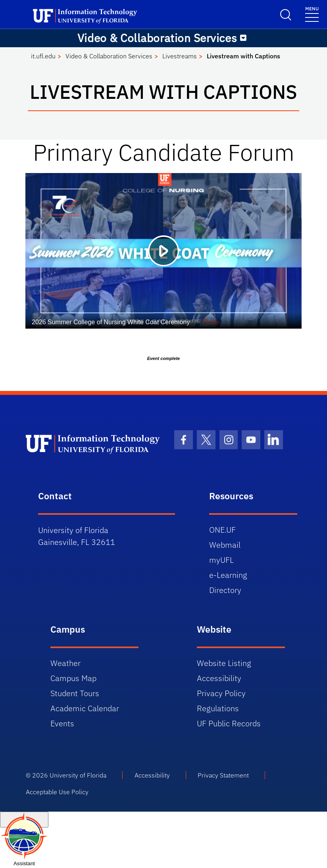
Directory (225, 590)
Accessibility (219, 678)
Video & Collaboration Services (109, 56)
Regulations (218, 708)
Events (62, 723)
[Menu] (312, 14)
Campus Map (73, 678)
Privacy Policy (221, 693)
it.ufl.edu (43, 56)
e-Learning (228, 575)
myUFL (221, 560)
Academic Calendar (85, 708)
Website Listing (224, 663)
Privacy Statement (223, 775)
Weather (65, 663)
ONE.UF (222, 530)
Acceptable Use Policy (57, 792)
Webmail (225, 545)
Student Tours (75, 693)
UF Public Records (229, 723)
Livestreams (180, 56)
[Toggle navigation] (243, 38)
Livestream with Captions (243, 56)
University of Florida (78, 775)
